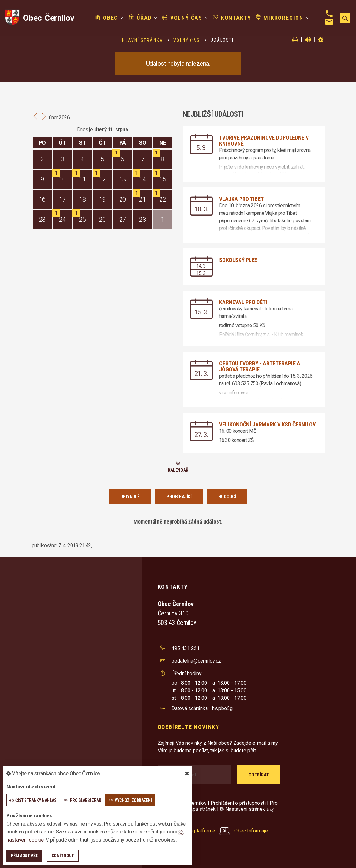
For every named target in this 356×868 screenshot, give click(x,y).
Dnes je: (85, 129)
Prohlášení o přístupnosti (238, 803)
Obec (106, 18)
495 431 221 (186, 648)
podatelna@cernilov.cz (196, 661)
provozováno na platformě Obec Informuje (213, 831)
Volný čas (182, 18)
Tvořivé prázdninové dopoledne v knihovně (264, 141)
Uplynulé (130, 497)
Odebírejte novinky (189, 727)
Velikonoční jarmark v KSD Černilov (267, 424)
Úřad (140, 18)
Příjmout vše (24, 856)
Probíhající (179, 497)
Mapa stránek (201, 809)
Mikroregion (280, 18)
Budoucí (227, 497)
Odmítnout (63, 856)
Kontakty (232, 18)
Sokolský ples (238, 260)
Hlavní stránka (142, 40)
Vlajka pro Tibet (241, 199)
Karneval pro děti (243, 302)
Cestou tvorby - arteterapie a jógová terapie (260, 366)
